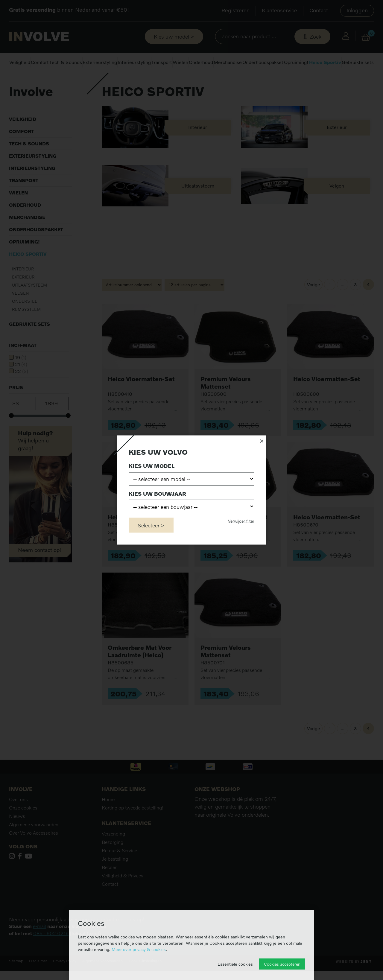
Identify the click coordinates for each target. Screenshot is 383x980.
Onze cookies (23, 824)
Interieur (23, 285)
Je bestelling (115, 875)
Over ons (18, 816)
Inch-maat (23, 362)
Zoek (316, 36)
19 (21, 374)
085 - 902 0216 (51, 950)
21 (21, 381)
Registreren (235, 10)
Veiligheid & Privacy (123, 892)
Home (15, 81)
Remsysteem (26, 326)
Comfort (40, 62)
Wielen (180, 62)
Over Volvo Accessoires (34, 849)
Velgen (20, 309)
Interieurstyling (134, 62)
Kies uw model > (174, 36)
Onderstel (25, 318)
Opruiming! (296, 62)
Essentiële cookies (235, 964)
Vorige (313, 301)
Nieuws (17, 833)
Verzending (113, 850)
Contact (319, 10)
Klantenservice (279, 10)
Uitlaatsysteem (29, 301)
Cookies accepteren (282, 964)
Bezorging (113, 859)
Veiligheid (20, 62)
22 (22, 388)
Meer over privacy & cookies (139, 949)
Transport (162, 62)
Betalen (110, 884)
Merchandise (228, 62)
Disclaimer (38, 977)
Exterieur (23, 293)
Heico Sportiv (325, 62)
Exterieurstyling (100, 62)
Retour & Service (119, 867)
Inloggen (357, 10)
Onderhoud (201, 62)
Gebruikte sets (358, 62)
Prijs (16, 404)
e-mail (39, 943)
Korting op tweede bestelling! (133, 824)
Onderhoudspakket (263, 62)
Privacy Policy (65, 977)
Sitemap (16, 977)
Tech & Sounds (66, 62)
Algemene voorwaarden (34, 841)
